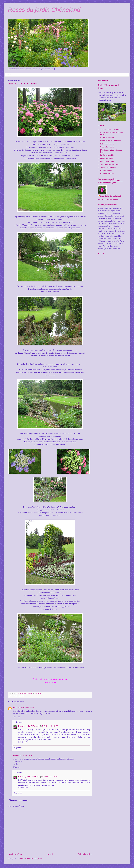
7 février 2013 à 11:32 (50, 726)
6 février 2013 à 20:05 (26, 708)
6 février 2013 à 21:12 (26, 755)
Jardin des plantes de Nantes (22, 84)
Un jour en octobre (107, 174)
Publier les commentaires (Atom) (30, 858)
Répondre (16, 717)
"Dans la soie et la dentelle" (110, 129)
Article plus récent (15, 854)
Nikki (15, 708)
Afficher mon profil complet (108, 199)
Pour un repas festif (107, 161)
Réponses (19, 722)
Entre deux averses (107, 144)
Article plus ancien (85, 854)
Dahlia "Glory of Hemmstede (111, 141)
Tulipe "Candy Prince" (108, 167)
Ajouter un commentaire (18, 800)
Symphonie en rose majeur (110, 164)
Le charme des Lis (107, 155)
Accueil (9, 75)
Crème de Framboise (108, 138)
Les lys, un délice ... (107, 158)
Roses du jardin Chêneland (44, 10)
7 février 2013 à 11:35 (50, 777)
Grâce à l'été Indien (107, 147)
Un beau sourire (106, 171)
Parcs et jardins (19, 696)
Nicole (15, 755)
